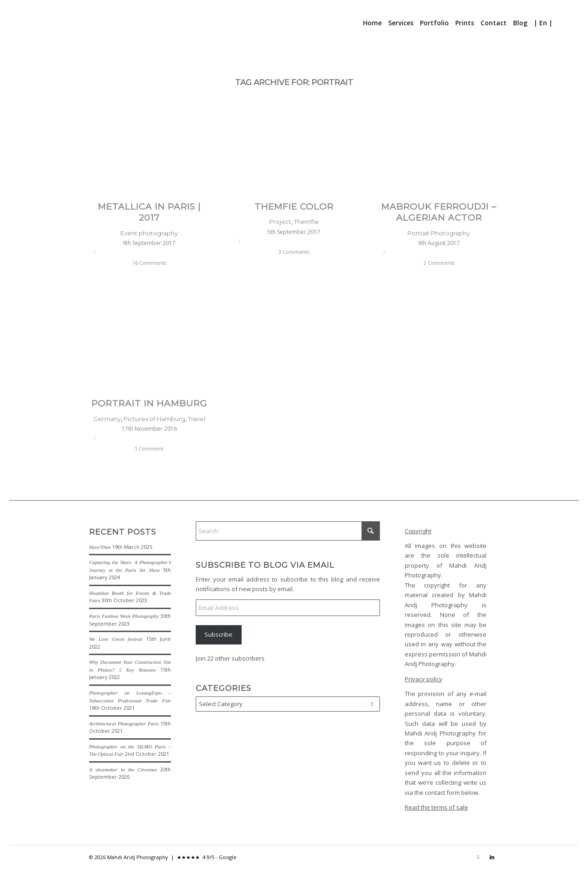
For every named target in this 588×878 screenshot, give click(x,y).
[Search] (562, 23)
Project (280, 222)
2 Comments (439, 263)
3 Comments (294, 252)
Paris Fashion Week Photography (124, 616)
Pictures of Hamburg (154, 419)
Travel (197, 419)
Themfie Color (294, 207)
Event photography (149, 233)
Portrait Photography (439, 233)
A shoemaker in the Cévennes (123, 770)
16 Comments (149, 263)
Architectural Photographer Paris (124, 724)
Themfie (306, 222)
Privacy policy (424, 679)
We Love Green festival (116, 639)
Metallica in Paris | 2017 (149, 212)
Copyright (418, 531)
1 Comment (149, 449)
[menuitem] (372, 23)
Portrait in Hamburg (149, 403)
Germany (107, 419)
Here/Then (100, 547)
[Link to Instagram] (478, 857)
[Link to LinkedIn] (492, 857)
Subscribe (218, 634)
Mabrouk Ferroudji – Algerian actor (439, 212)
